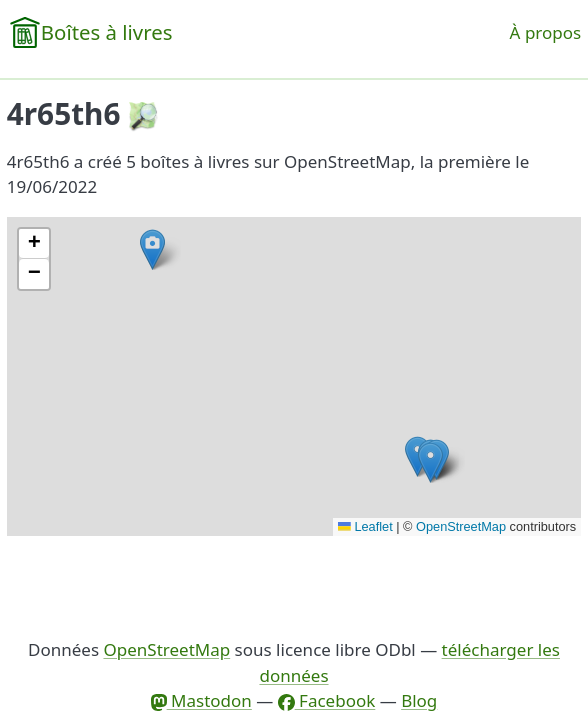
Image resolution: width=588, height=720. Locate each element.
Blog (419, 700)
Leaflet (365, 526)
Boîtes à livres (107, 32)
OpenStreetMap (461, 526)
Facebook (327, 700)
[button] (430, 462)
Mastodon (201, 700)
